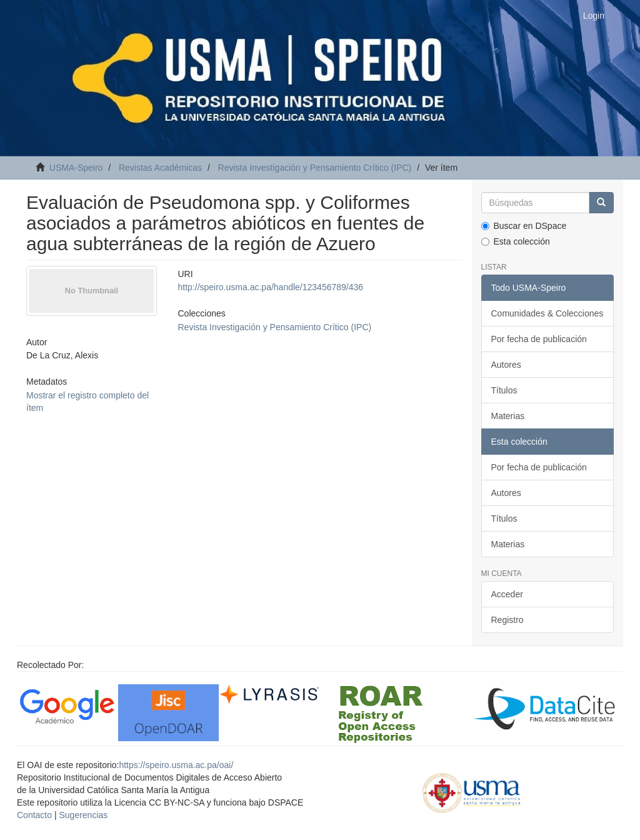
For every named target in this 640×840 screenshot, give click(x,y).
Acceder (507, 594)
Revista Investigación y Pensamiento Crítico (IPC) (315, 168)
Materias (508, 416)
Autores (506, 365)
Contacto (34, 815)
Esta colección (516, 241)
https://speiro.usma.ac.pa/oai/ (176, 765)
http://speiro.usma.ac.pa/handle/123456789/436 (271, 287)
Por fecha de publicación (539, 339)
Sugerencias (83, 815)
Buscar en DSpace (524, 226)
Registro (507, 620)
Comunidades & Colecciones (547, 313)
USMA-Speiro (76, 168)
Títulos (504, 390)
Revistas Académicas (160, 168)
